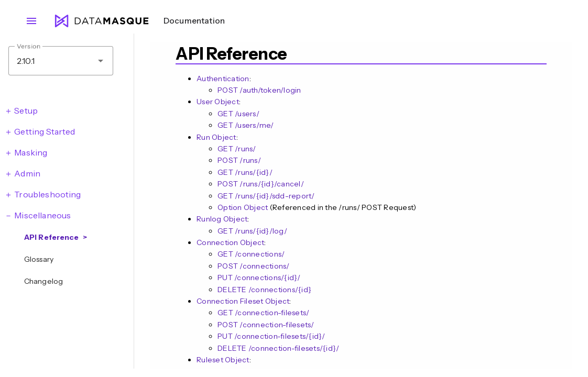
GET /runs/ (237, 149)
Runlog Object (222, 219)
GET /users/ (238, 114)
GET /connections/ (251, 254)
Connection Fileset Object (243, 301)
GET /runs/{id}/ (245, 172)
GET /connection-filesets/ (263, 313)
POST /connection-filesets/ (266, 325)
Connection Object (230, 242)
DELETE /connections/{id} (264, 290)
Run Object (216, 137)
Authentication (223, 79)
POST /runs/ (239, 160)
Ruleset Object (223, 360)
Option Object (243, 207)
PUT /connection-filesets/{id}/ (271, 336)
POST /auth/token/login (259, 90)
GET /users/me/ (246, 125)
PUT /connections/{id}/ (259, 278)
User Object (218, 102)
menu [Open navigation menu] (31, 21)
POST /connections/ (254, 266)
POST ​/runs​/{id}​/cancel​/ (261, 184)
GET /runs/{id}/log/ (252, 231)
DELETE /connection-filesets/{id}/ (278, 348)
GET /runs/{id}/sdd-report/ (266, 196)
